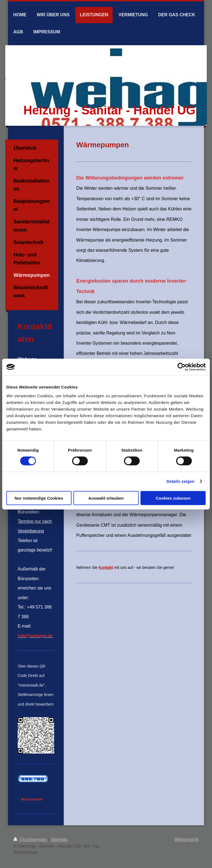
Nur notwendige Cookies (39, 498)
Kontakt (106, 567)
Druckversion (31, 839)
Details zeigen (180, 481)
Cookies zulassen (173, 498)
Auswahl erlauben (106, 498)
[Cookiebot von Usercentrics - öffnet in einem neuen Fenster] (181, 367)
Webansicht (186, 839)
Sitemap (59, 839)
